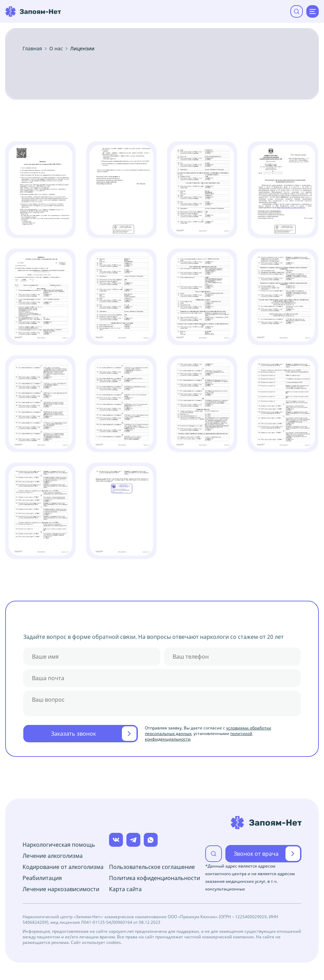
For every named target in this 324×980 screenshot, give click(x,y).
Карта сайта (125, 889)
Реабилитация (42, 878)
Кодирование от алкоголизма (63, 867)
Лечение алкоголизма (53, 856)
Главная (32, 49)
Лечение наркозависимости (61, 889)
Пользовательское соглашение (152, 867)
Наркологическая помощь (59, 845)
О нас (56, 49)
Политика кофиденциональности (155, 878)
